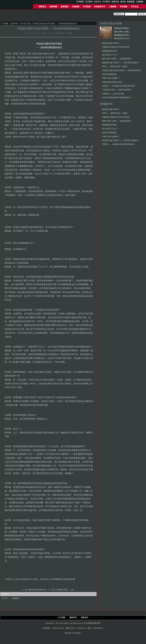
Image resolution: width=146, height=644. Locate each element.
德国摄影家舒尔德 (121, 35)
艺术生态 (135, 7)
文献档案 (76, 7)
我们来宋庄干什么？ (122, 38)
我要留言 (16, 598)
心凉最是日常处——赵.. (65, 590)
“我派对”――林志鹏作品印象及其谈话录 (118, 86)
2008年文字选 (25, 24)
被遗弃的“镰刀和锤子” (111, 43)
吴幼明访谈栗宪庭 (109, 74)
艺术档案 (5, 24)
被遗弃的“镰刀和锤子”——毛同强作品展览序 (120, 63)
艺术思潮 (87, 7)
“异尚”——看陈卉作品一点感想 (115, 66)
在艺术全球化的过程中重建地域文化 (117, 98)
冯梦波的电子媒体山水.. (38, 590)
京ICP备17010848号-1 (73, 633)
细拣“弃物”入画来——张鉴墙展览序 (129, 32)
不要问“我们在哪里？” (111, 78)
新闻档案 (53, 7)
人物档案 (112, 7)
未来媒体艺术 (100, 7)
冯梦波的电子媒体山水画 (112, 82)
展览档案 (65, 7)
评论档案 (124, 7)
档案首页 (42, 7)
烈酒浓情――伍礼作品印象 (113, 94)
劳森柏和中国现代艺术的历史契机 (128, 28)
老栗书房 (14, 24)
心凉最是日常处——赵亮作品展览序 (117, 90)
